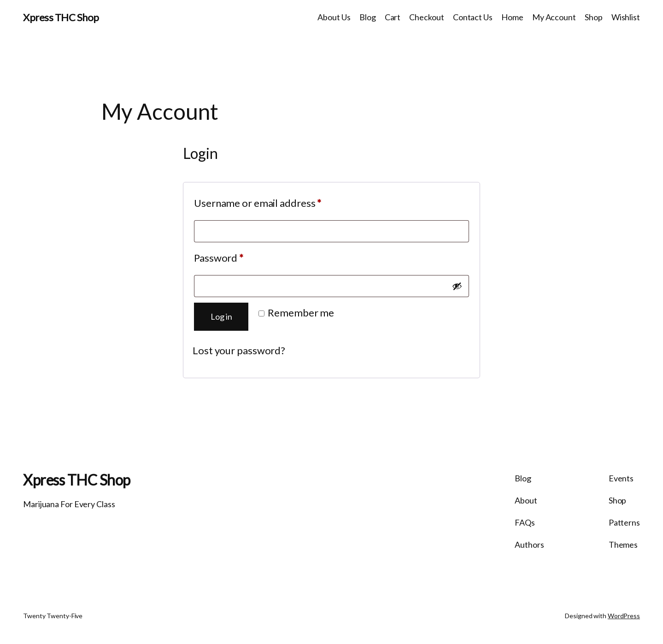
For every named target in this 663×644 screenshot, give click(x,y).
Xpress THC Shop (61, 17)
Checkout (426, 17)
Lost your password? (239, 350)
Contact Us (473, 17)
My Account (554, 17)
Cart (393, 17)
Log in (221, 316)
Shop (594, 17)
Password (239, 256)
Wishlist (626, 17)
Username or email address (278, 201)
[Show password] (457, 286)
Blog (368, 17)
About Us (334, 17)
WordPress (624, 616)
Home (512, 17)
